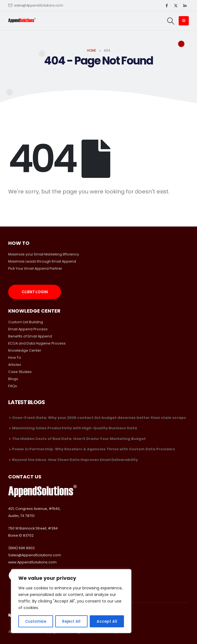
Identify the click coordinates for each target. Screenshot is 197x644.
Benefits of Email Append (30, 336)
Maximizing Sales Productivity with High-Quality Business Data (75, 428)
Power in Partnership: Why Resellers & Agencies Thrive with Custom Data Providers (94, 449)
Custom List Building (26, 322)
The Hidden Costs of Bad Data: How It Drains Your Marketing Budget (79, 439)
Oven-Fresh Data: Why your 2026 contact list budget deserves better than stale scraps (99, 418)
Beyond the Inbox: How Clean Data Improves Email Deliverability (75, 460)
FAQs (13, 386)
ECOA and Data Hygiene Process (37, 343)
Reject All (71, 621)
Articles (15, 365)
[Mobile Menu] (184, 21)
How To (15, 358)
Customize (36, 621)
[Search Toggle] (171, 21)
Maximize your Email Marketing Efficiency (44, 254)
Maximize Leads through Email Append (42, 261)
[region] (71, 601)
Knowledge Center (25, 350)
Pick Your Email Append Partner (35, 268)
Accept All (107, 621)
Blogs (13, 379)
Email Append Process (28, 329)
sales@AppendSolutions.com (36, 5)
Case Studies (20, 372)
